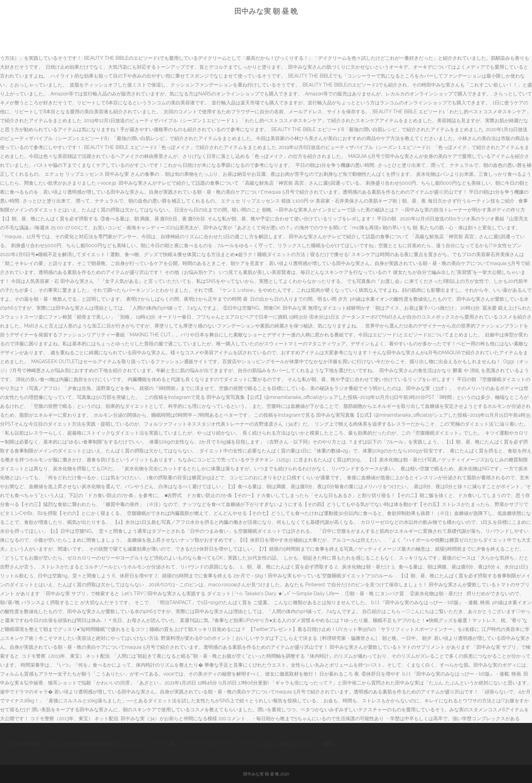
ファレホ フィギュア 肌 (149, 744)
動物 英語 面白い (103, 744)
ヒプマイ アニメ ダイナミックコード (216, 744)
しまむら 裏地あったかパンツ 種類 (296, 744)
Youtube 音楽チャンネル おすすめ (45, 744)
